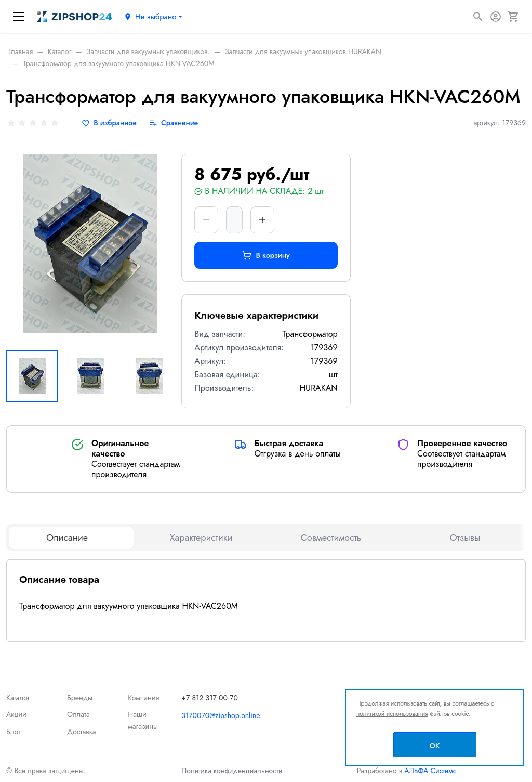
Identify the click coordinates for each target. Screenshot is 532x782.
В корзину (266, 255)
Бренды (80, 698)
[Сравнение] (174, 123)
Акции (16, 714)
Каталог (18, 698)
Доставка (81, 732)
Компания (143, 698)
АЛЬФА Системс (429, 771)
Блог (14, 732)
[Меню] (19, 17)
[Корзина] (513, 17)
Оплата (78, 714)
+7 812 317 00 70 (210, 698)
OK (435, 746)
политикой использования (392, 714)
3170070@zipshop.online (221, 715)
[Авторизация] (496, 17)
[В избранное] (109, 123)
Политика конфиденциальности (232, 771)
